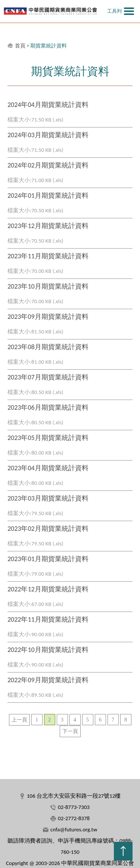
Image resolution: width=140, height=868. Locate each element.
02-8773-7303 (74, 807)
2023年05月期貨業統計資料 (48, 438)
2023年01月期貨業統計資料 (48, 559)
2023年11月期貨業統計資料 (48, 256)
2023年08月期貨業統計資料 (48, 347)
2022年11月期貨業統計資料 (48, 619)
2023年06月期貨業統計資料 (48, 407)
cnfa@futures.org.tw (74, 829)
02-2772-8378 (74, 818)
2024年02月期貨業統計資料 (48, 165)
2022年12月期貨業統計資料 (48, 589)
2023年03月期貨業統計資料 (48, 498)
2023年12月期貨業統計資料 (48, 226)
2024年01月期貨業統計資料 (48, 196)
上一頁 (19, 720)
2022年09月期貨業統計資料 (48, 680)
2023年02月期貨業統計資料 (48, 529)
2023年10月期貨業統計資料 (48, 286)
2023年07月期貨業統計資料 (48, 377)
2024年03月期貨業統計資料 (48, 135)
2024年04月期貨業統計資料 (48, 105)
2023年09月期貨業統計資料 (48, 317)
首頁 (20, 46)
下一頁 (70, 731)
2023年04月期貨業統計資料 (48, 468)
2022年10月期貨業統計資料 (48, 650)
